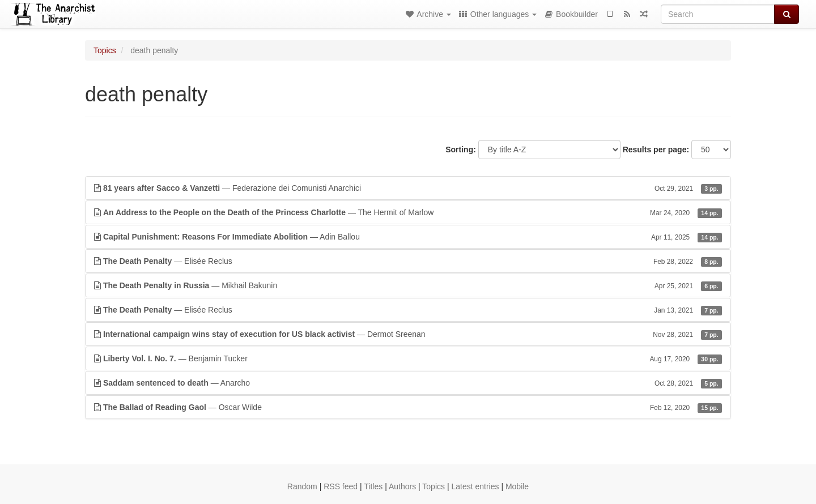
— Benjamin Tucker (408, 358)
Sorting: (461, 150)
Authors (402, 486)
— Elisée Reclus (408, 261)
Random (302, 486)
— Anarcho (408, 383)
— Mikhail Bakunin (408, 285)
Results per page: (656, 150)
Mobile (517, 486)
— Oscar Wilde (408, 407)
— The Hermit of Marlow (408, 212)
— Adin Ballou (408, 237)
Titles (373, 486)
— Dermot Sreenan (408, 334)
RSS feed (341, 486)
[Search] (718, 14)
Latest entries (475, 486)
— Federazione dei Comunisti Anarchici (408, 188)
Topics (105, 50)
